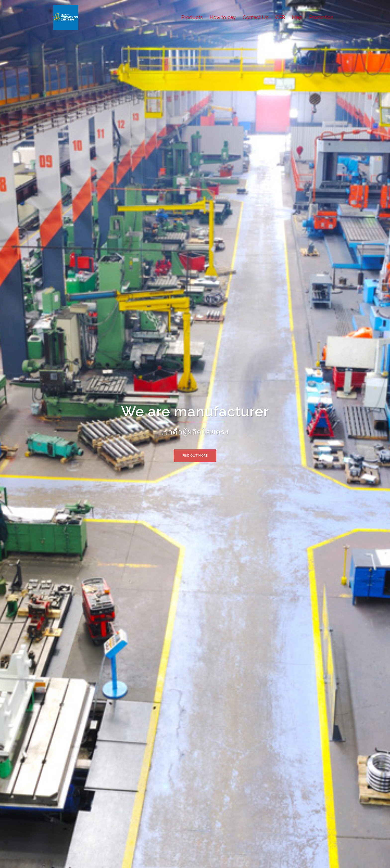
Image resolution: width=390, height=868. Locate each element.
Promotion (321, 17)
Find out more (195, 455)
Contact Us (256, 17)
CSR (280, 17)
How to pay (223, 17)
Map (297, 17)
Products (192, 17)
